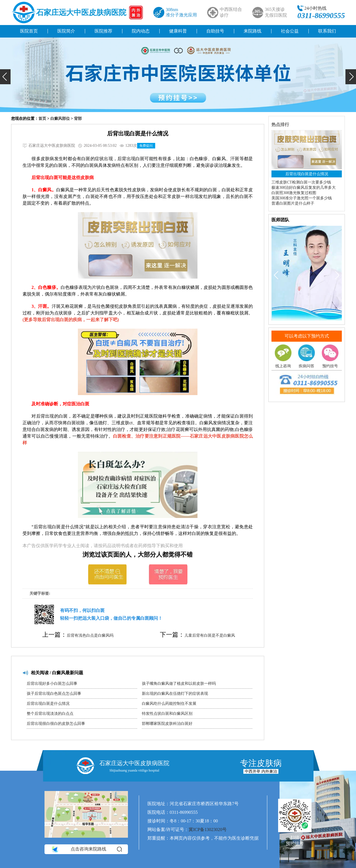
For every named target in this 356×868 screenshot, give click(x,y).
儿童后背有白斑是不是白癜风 (210, 635)
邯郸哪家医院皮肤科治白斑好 (167, 724)
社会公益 (290, 31)
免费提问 (146, 146)
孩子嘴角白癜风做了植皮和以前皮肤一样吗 (179, 684)
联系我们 (327, 31)
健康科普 (178, 31)
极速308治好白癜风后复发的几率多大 (304, 188)
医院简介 (66, 31)
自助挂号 (215, 31)
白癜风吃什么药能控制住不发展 (169, 704)
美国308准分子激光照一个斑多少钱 (302, 198)
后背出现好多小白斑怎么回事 (52, 684)
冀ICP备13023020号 (208, 829)
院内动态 (141, 31)
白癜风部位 (60, 119)
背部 (78, 119)
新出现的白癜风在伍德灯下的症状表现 (175, 694)
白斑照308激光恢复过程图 (294, 193)
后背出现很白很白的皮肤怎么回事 (56, 724)
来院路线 (253, 31)
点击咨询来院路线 (86, 849)
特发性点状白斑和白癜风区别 (167, 714)
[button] (5, 77)
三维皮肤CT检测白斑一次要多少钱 (301, 182)
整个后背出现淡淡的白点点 (50, 714)
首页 (42, 119)
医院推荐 (103, 31)
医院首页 (29, 31)
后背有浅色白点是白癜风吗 (90, 635)
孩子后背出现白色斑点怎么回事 (54, 694)
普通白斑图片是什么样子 (293, 203)
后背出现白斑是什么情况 (48, 704)
